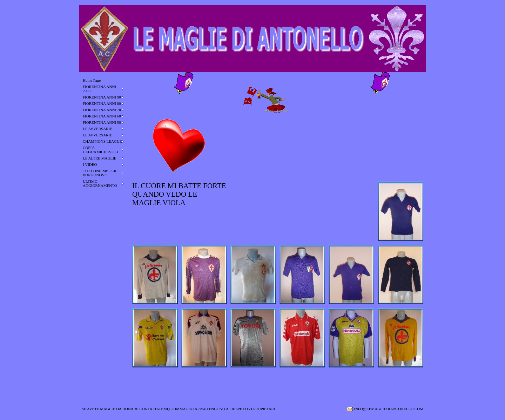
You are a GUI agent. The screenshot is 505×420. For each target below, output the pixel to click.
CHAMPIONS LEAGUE (102, 141)
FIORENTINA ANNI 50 (102, 122)
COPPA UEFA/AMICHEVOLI (100, 150)
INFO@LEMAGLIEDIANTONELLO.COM (389, 409)
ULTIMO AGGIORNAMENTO (100, 183)
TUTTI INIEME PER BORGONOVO (100, 173)
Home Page (92, 80)
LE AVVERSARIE (97, 129)
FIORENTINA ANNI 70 (102, 110)
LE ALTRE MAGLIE (100, 158)
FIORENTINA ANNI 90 (102, 97)
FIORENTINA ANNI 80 (102, 103)
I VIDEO (90, 164)
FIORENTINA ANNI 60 (102, 116)
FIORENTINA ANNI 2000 (99, 89)
